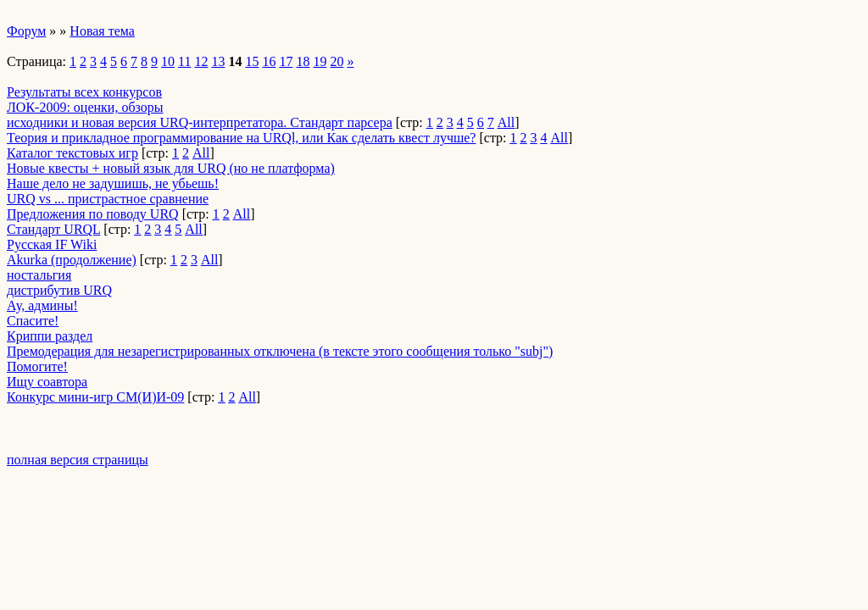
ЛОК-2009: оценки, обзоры (85, 107)
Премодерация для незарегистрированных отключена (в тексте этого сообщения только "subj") (280, 351)
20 (337, 61)
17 (286, 61)
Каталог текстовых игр (72, 153)
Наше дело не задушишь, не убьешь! (113, 183)
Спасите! (33, 321)
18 (303, 61)
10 (168, 61)
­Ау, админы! (42, 305)
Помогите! (37, 366)
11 (184, 61)
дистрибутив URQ (59, 290)
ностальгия (39, 275)
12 (201, 61)
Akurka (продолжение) (72, 260)
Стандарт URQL (53, 229)
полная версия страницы (78, 460)
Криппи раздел (50, 336)
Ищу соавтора (47, 382)
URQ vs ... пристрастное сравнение (108, 199)
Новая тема (102, 31)
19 (320, 61)
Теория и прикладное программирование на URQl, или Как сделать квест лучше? (241, 138)
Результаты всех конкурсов (84, 92)
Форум (26, 31)
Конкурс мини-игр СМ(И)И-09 (95, 397)
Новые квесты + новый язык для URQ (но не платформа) (171, 168)
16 (269, 61)
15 (252, 61)
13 (218, 61)
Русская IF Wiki (52, 244)
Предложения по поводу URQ (93, 214)
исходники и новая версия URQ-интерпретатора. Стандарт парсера (200, 122)
